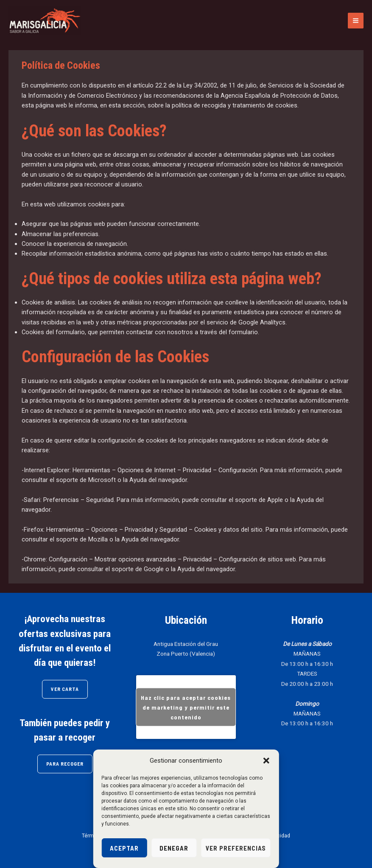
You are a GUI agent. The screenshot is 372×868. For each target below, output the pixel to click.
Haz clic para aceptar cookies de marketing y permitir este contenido (186, 707)
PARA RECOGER (65, 764)
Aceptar (124, 848)
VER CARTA (65, 689)
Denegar (174, 848)
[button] (266, 761)
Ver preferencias (236, 848)
